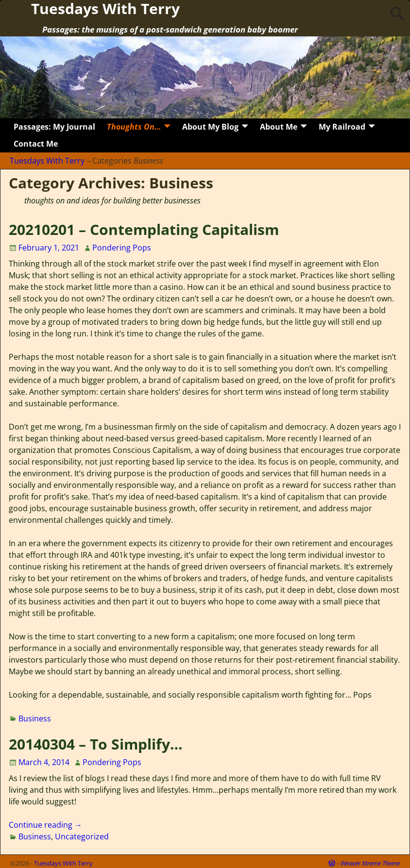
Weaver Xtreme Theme (370, 863)
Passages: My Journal (54, 127)
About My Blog (210, 127)
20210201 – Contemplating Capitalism (144, 229)
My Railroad (342, 127)
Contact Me (36, 144)
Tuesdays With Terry (47, 161)
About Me (279, 127)
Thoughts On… (134, 127)
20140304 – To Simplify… (96, 744)
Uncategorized (82, 836)
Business (35, 718)
